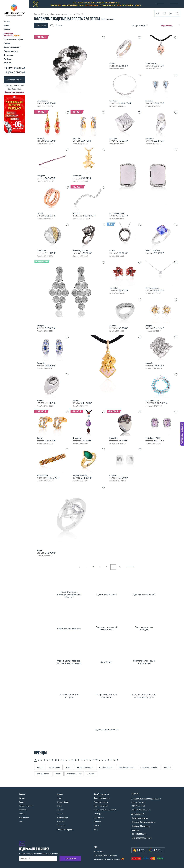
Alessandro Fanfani (85, 767)
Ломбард (7, 59)
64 (120, 567)
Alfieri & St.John (106, 767)
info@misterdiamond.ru (141, 810)
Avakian (91, 774)
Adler (68, 767)
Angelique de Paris (126, 767)
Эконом (7, 29)
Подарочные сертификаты (14, 39)
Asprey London (43, 774)
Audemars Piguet (74, 774)
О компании (9, 55)
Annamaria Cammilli (149, 767)
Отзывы (7, 43)
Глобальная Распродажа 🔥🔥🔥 (12, 34)
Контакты (8, 63)
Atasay (58, 774)
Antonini (167, 767)
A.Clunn (40, 767)
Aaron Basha (55, 767)
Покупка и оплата (11, 51)
